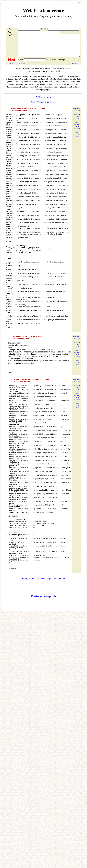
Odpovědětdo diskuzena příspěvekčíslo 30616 (77, 389)
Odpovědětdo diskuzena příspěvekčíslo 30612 (77, 118)
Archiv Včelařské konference (43, 106)
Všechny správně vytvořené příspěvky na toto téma (43, 663)
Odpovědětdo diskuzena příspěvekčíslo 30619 (77, 432)
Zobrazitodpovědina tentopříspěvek (77, 130)
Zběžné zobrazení (43, 102)
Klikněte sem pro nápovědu (43, 681)
